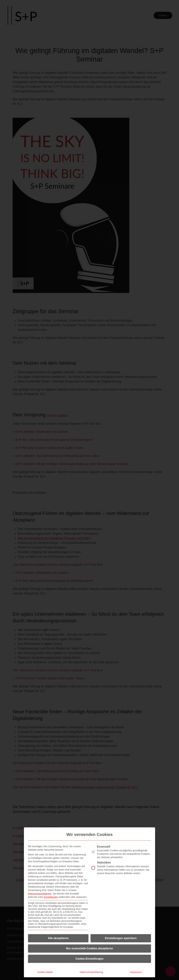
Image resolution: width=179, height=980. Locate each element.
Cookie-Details (45, 972)
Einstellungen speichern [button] (121, 938)
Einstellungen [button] (51, 897)
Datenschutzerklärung (40, 894)
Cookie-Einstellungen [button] (89, 959)
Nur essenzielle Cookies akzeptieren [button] (89, 948)
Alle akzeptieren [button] (58, 938)
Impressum (136, 972)
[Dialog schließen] (151, 831)
